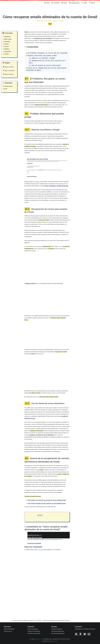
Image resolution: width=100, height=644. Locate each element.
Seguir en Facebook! (9, 70)
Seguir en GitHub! (8, 74)
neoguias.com (39, 639)
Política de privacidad (9, 629)
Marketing (6, 49)
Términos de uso (8, 631)
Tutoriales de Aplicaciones (58, 631)
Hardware (6, 44)
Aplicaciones (7, 37)
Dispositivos (7, 42)
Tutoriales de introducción (34, 633)
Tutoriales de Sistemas (57, 629)
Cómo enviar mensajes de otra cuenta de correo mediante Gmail (46, 503)
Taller (84, 3)
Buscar (92, 3)
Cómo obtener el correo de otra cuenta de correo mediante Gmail (47, 500)
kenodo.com (54, 641)
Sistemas (6, 54)
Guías (64, 3)
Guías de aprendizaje (33, 629)
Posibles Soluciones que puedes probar (41, 56)
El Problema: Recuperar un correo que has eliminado (47, 53)
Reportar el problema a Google (42, 58)
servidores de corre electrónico (43, 38)
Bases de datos (7, 39)
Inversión (6, 47)
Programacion (7, 51)
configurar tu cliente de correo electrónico (42, 435)
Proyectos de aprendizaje (34, 631)
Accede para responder (34, 543)
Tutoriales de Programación (58, 633)
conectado (41, 550)
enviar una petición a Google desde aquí (56, 186)
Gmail (50, 24)
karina (40, 515)
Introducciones (74, 3)
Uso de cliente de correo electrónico (45, 65)
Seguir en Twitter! (8, 67)
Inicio (47, 3)
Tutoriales (56, 3)
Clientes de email (8, 86)
